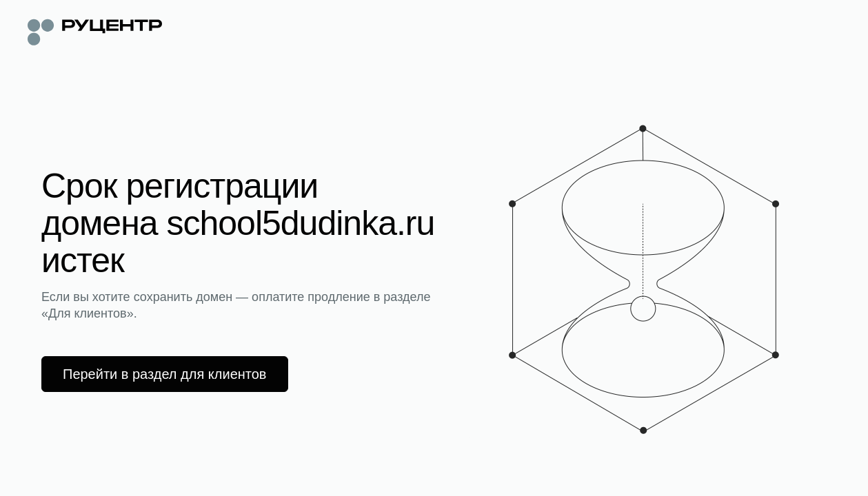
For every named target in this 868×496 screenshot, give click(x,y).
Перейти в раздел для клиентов (165, 374)
